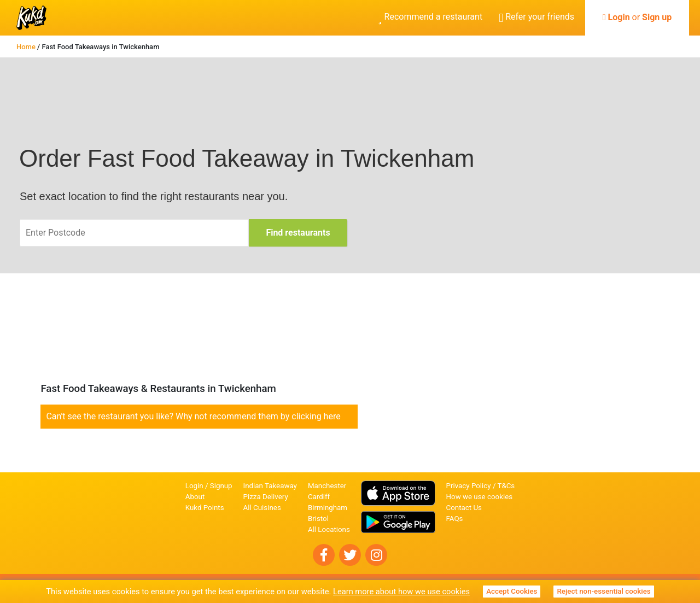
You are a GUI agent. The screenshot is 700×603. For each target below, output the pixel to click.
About (195, 497)
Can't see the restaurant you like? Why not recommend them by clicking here (193, 416)
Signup (221, 486)
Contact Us (464, 508)
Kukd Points (205, 508)
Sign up (657, 17)
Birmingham (328, 508)
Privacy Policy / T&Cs (481, 486)
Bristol (318, 519)
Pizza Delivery (266, 497)
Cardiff (319, 497)
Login (619, 17)
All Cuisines (262, 508)
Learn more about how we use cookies (401, 592)
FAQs (455, 519)
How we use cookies (480, 497)
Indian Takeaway (270, 486)
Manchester (327, 486)
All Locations (329, 529)
